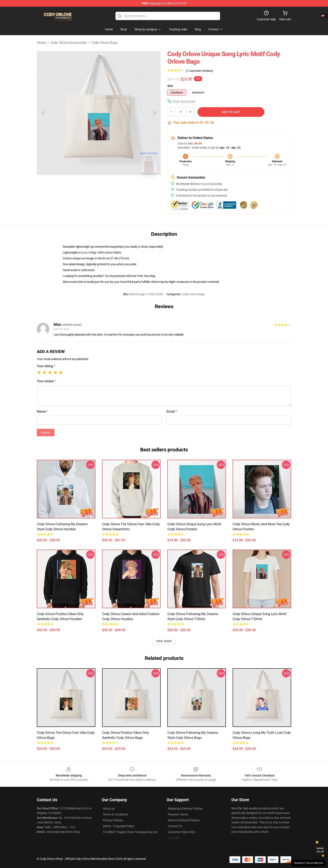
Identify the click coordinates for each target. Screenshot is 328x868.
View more (164, 641)
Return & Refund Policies (184, 820)
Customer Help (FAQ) (181, 832)
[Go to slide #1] (88, 185)
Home (41, 43)
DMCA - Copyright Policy (119, 826)
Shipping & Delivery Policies (185, 809)
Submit (46, 433)
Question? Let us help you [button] (309, 863)
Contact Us (175, 826)
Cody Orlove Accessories (69, 43)
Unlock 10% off (320, 850)
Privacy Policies (113, 820)
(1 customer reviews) (199, 71)
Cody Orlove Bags (104, 43)
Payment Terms (178, 814)
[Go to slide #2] (110, 185)
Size (170, 86)
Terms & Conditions (115, 814)
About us (109, 809)
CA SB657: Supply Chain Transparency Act (130, 832)
